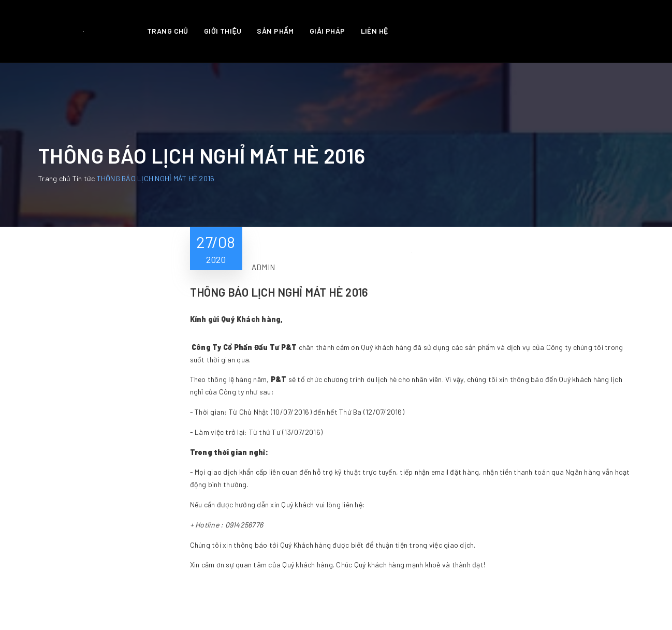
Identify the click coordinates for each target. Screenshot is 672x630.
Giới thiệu (223, 31)
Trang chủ (168, 31)
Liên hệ (375, 31)
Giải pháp (327, 31)
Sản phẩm (275, 31)
